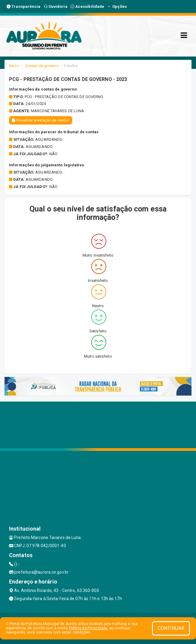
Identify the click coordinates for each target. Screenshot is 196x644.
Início (14, 66)
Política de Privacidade (88, 628)
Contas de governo (42, 66)
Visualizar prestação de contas (41, 120)
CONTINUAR (171, 628)
